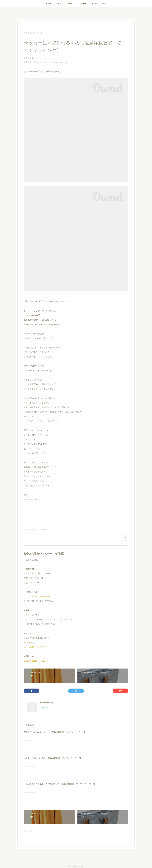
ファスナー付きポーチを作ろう (38, 596)
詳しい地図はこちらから (35, 647)
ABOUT (59, 4)
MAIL (104, 4)
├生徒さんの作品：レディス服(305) (35, 530)
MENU (71, 4)
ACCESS (83, 4)
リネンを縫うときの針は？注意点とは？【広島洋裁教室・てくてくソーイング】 (60, 784)
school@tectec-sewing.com (36, 661)
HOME (48, 4)
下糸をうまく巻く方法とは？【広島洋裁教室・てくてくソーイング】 (55, 732)
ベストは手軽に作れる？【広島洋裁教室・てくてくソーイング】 (53, 758)
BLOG (94, 4)
